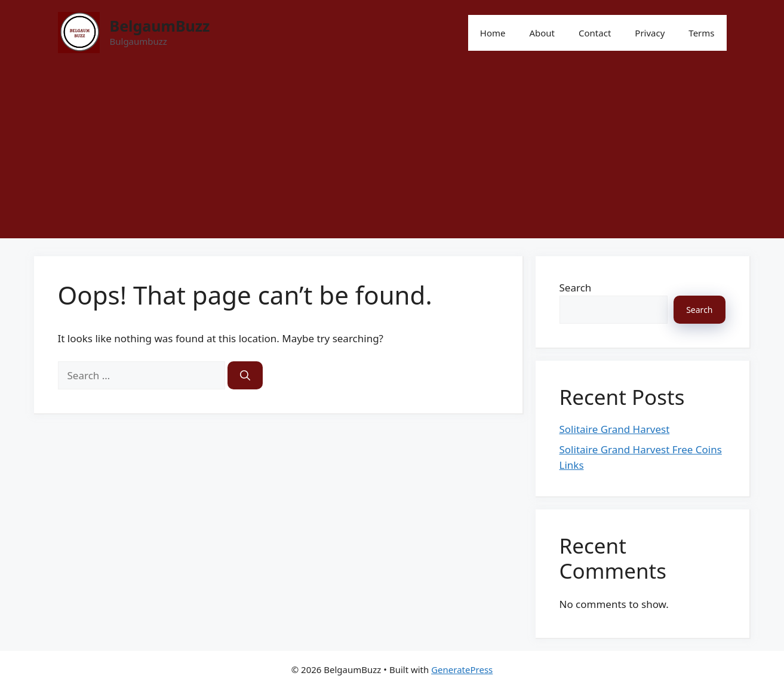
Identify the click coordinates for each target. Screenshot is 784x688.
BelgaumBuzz (160, 26)
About (542, 33)
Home (493, 33)
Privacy (650, 33)
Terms (701, 33)
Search (576, 288)
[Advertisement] (392, 155)
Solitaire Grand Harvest (615, 429)
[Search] (245, 376)
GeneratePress (462, 669)
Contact (595, 33)
